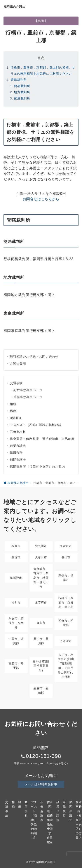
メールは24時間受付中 (41, 784)
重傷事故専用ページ (28, 397)
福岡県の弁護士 (14, 7)
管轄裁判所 (19, 80)
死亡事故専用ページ (28, 390)
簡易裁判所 (22, 86)
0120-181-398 (43, 756)
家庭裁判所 (22, 98)
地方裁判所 (22, 92)
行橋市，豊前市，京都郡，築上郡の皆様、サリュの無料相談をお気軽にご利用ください (43, 71)
